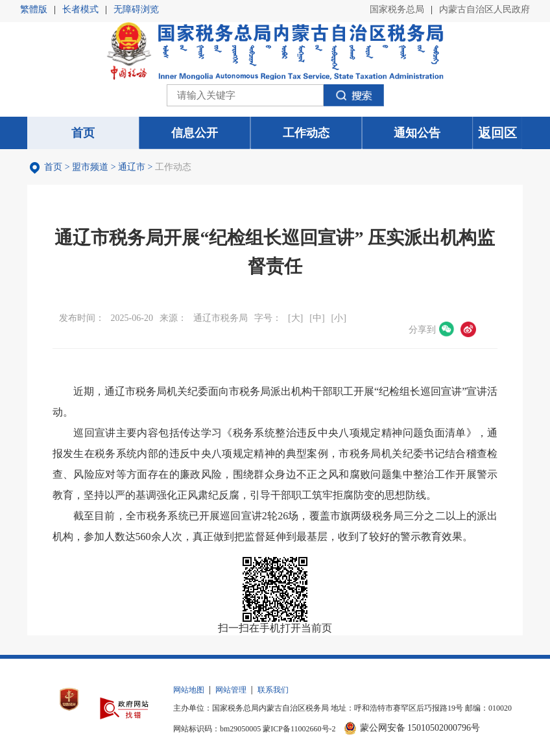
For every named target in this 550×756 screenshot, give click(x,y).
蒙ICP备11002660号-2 (299, 729)
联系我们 (273, 690)
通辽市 (132, 167)
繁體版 (34, 9)
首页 (53, 167)
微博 (468, 329)
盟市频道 (90, 167)
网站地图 (189, 690)
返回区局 (497, 137)
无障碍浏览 (136, 9)
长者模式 (80, 9)
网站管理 (231, 690)
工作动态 (173, 167)
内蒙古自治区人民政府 (484, 9)
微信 (447, 329)
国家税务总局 (397, 9)
